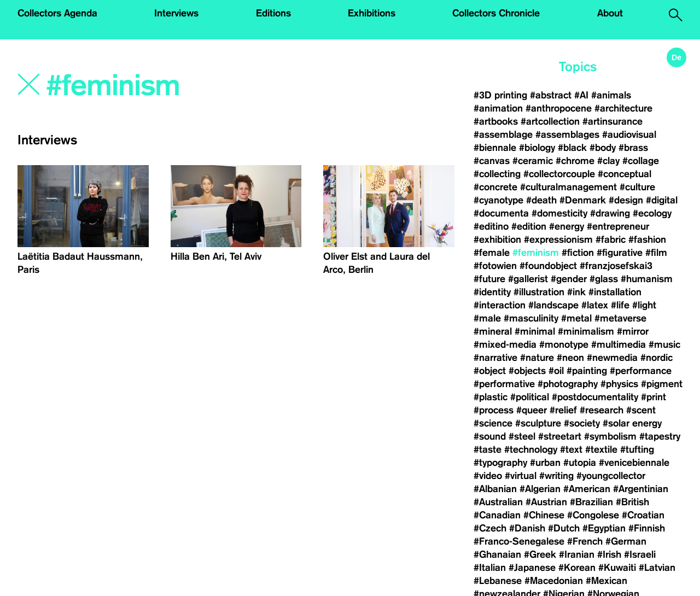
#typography (500, 463)
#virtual (521, 476)
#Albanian (495, 489)
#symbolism (610, 436)
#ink (576, 292)
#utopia (580, 463)
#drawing (610, 213)
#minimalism (586, 331)
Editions (273, 13)
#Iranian (577, 554)
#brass (633, 148)
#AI (581, 95)
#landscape (553, 305)
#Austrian (546, 502)
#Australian (498, 502)
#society (582, 423)
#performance (641, 371)
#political (530, 397)
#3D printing (500, 95)
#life (620, 305)
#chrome (575, 161)
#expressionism (558, 239)
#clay (608, 161)
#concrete (495, 187)
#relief (563, 410)
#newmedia (612, 358)
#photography (568, 384)
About (610, 13)
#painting (587, 371)
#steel (522, 436)
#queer (532, 410)
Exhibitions (372, 13)
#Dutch (564, 528)
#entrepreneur (618, 226)
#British (632, 502)
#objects (527, 371)
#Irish (609, 554)
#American (587, 489)
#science (493, 423)
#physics (619, 384)
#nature (537, 358)
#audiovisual (629, 135)
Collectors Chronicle (496, 13)
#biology (537, 148)
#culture (637, 187)
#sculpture (538, 423)
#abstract (551, 95)
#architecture (623, 108)
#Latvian (657, 568)
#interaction (500, 305)
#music (664, 344)
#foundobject (548, 266)
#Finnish (647, 528)
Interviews (176, 13)
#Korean (577, 568)
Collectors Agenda (57, 13)
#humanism (647, 279)
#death (541, 200)
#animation (498, 108)
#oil (556, 371)
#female (492, 253)
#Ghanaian (497, 554)
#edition (529, 226)
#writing (556, 476)
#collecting (497, 174)
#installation (615, 292)
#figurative (620, 253)
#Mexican (606, 581)
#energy (567, 226)
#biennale (495, 148)
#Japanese (532, 568)
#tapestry (660, 436)
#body (603, 148)
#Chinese (544, 515)
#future (489, 279)
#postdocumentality (595, 397)
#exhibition (497, 239)
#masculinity (531, 318)
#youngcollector (611, 476)
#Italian (490, 568)
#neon (570, 358)
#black (572, 148)
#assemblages (567, 135)
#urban (545, 463)
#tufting (637, 449)
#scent (641, 410)
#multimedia (619, 344)
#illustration (539, 292)
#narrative (495, 358)
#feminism (536, 253)
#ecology (652, 213)
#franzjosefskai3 (616, 266)
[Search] (177, 86)
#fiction (578, 253)
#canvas (492, 161)
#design (626, 200)
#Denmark (583, 200)
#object (490, 371)
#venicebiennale (634, 463)
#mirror (633, 331)
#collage (641, 161)
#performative (504, 384)
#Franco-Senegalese (519, 541)
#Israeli (640, 554)
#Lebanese (498, 581)
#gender (569, 279)
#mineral (493, 331)
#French (585, 541)
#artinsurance (612, 121)
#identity (492, 292)
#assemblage (503, 135)
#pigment (662, 384)
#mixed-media (505, 344)
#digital (662, 200)
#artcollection (550, 121)
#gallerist (528, 279)
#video (488, 476)
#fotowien (495, 266)
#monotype (564, 344)
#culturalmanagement (568, 187)
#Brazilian (591, 502)
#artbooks (496, 121)
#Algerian (540, 489)
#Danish (527, 528)
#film (656, 253)
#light (644, 305)
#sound (490, 436)
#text (571, 449)
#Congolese (593, 515)
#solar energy (632, 423)
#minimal (535, 331)
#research (602, 410)
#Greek (540, 554)
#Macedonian (554, 581)
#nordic (657, 358)
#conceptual (625, 174)
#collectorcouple (559, 174)
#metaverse (620, 318)
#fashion (647, 239)
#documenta (501, 213)
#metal (576, 318)
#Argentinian (641, 489)
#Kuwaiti (617, 568)
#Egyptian (604, 528)
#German (626, 541)
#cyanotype (498, 200)
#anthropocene (559, 108)
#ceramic (533, 161)
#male (487, 318)
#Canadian (497, 515)
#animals (611, 95)
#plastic (491, 397)
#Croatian (643, 515)
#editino (491, 226)
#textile (601, 449)
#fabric (611, 239)
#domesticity (559, 213)
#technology (531, 449)
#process (494, 410)
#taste (488, 449)
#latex (595, 305)
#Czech (490, 528)
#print (654, 397)
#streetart (560, 436)
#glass (604, 279)
